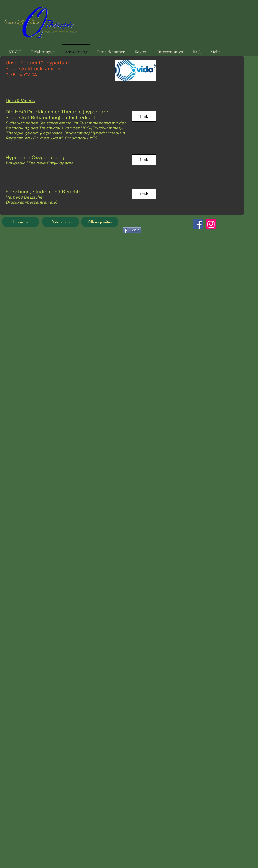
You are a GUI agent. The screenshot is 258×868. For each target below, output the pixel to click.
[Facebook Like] (156, 224)
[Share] (132, 230)
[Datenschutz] (61, 222)
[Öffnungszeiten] (100, 222)
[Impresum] (21, 222)
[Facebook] (198, 224)
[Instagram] (211, 224)
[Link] (144, 116)
